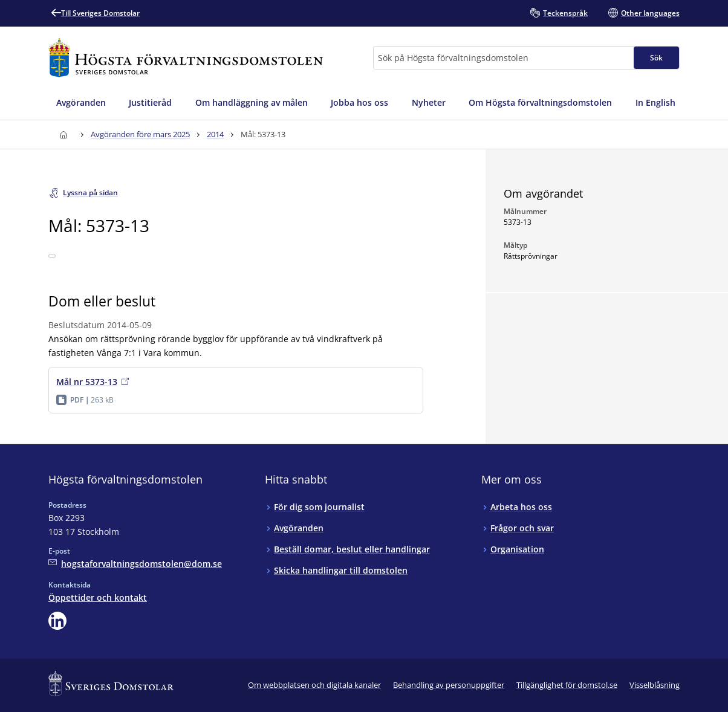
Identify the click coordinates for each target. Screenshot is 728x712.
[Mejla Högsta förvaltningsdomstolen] (135, 564)
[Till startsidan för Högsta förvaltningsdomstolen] (186, 58)
